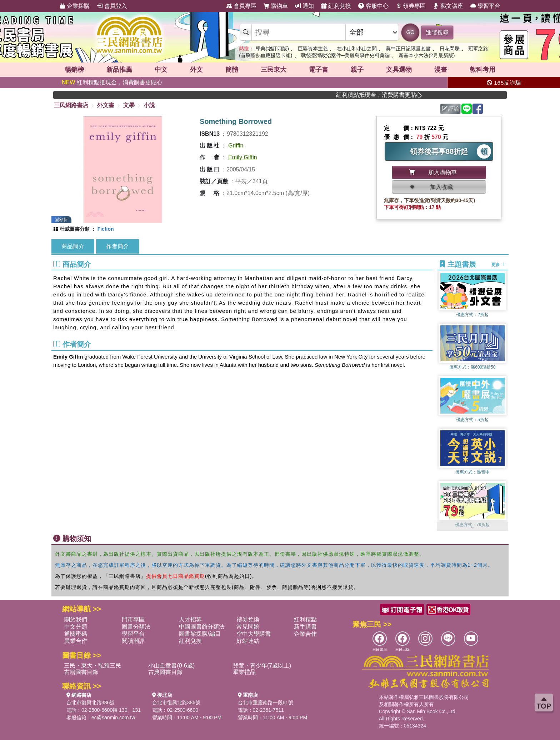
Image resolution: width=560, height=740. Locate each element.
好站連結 (248, 641)
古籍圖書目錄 (81, 672)
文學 (129, 105)
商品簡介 (73, 246)
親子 (357, 70)
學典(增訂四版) (272, 49)
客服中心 (373, 6)
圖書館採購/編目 (200, 634)
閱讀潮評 (133, 641)
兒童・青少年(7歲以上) (262, 666)
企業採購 (75, 6)
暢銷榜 (74, 70)
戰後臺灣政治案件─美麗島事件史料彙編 (345, 55)
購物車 (276, 6)
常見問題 (248, 627)
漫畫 (441, 70)
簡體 (232, 70)
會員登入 (112, 6)
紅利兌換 (336, 6)
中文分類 (76, 627)
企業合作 (305, 634)
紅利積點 (305, 619)
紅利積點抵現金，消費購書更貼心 (112, 82)
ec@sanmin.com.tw (113, 717)
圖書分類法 (136, 627)
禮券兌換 (248, 619)
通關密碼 (76, 634)
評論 (451, 109)
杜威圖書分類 (75, 229)
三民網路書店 (71, 105)
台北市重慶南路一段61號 (266, 702)
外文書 (106, 105)
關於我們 (76, 619)
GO (410, 32)
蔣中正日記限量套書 (408, 49)
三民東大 (274, 70)
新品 (119, 70)
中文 (161, 70)
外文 (196, 70)
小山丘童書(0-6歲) (171, 666)
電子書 (319, 70)
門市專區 (133, 619)
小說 (149, 105)
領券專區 (411, 6)
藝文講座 (448, 6)
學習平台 (485, 6)
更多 (498, 265)
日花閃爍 (450, 49)
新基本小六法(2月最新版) (427, 55)
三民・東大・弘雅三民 (92, 666)
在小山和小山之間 (357, 49)
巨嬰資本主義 (313, 49)
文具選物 (399, 70)
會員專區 (241, 6)
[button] (472, 527)
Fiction (106, 229)
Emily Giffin (243, 157)
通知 (304, 6)
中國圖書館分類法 (202, 627)
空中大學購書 (254, 634)
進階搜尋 (437, 32)
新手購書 (305, 627)
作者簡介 (117, 246)
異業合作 (76, 641)
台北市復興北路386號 (91, 702)
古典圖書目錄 (165, 672)
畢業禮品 (244, 672)
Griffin (236, 146)
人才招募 (190, 619)
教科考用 (482, 70)
